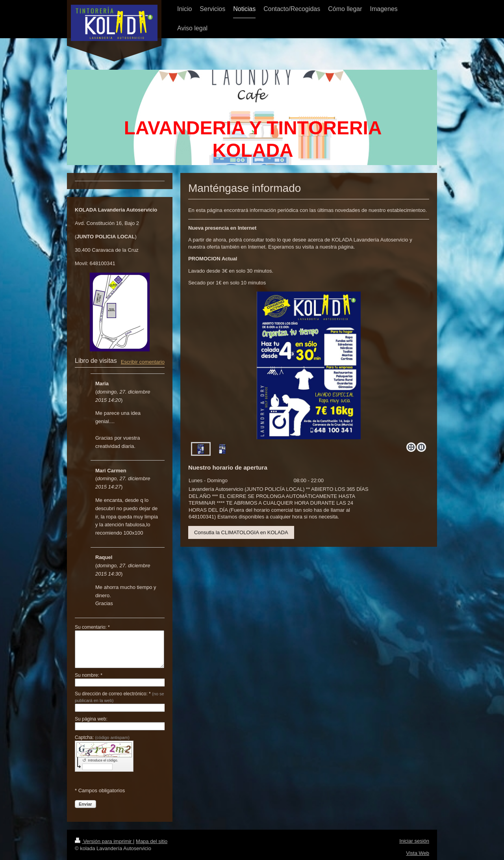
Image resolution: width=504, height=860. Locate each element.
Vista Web (418, 853)
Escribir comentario (143, 362)
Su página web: (91, 719)
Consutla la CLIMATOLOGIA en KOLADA (241, 532)
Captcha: (102, 737)
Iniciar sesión (414, 841)
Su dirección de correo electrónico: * (120, 697)
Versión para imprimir (104, 841)
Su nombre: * (89, 675)
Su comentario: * (92, 627)
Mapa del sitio (152, 841)
